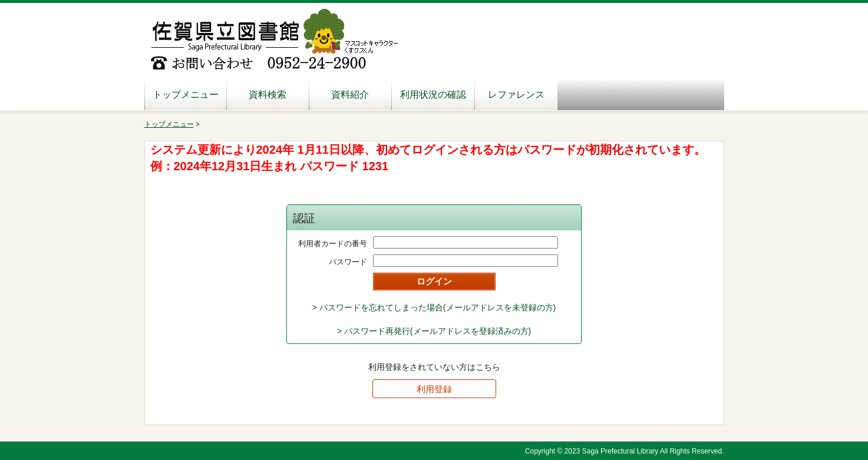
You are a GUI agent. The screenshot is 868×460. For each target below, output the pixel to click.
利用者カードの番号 (333, 244)
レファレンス (516, 95)
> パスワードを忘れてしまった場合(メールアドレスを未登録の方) (434, 307)
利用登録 (434, 389)
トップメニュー (186, 95)
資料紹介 (350, 95)
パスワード (348, 262)
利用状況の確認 (433, 95)
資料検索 (268, 95)
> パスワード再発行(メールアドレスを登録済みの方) (434, 331)
